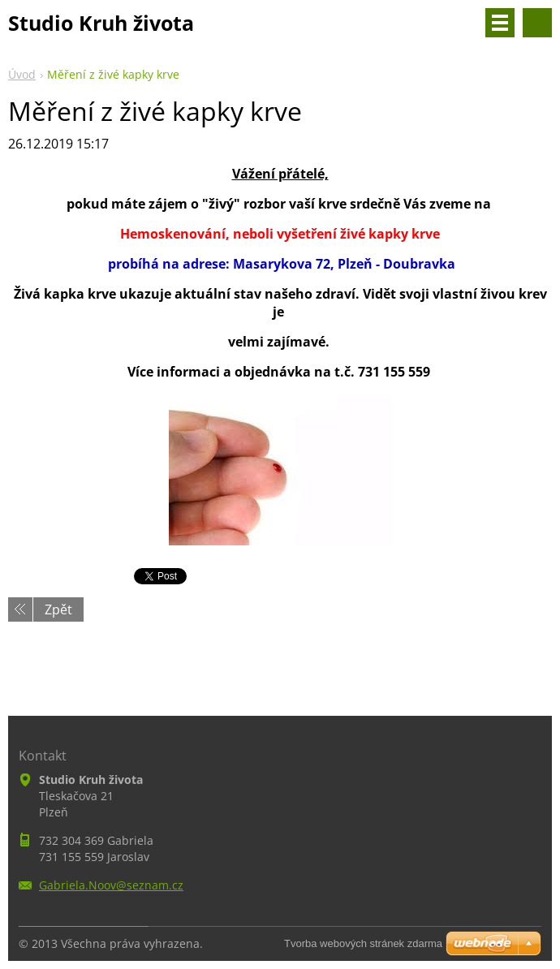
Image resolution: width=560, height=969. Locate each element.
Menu (500, 23)
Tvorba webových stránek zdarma (363, 943)
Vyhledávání (537, 23)
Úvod (22, 74)
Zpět (58, 609)
